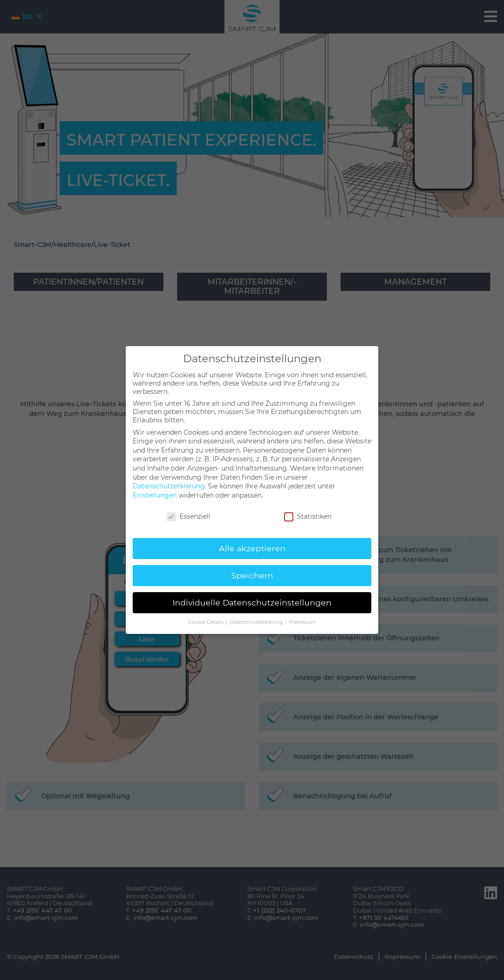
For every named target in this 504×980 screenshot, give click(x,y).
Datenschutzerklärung (169, 486)
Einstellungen (155, 495)
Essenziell (188, 516)
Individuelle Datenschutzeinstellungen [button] (252, 602)
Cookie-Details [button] (207, 622)
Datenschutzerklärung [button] (257, 622)
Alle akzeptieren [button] (252, 548)
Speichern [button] (252, 575)
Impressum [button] (302, 622)
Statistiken (308, 516)
